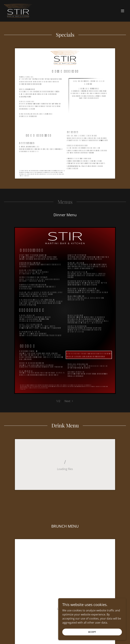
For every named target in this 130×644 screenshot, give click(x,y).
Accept (92, 632)
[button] (123, 11)
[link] (18, 11)
